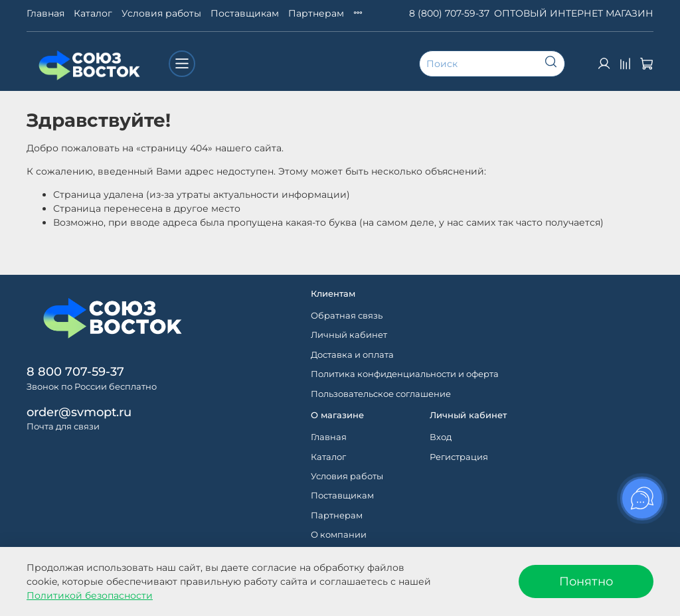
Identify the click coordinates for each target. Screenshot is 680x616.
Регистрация (459, 457)
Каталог (93, 13)
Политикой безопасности (90, 595)
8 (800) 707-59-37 (449, 13)
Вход (441, 437)
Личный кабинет (349, 335)
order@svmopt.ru (79, 412)
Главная (45, 13)
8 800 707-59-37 (75, 371)
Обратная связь (347, 316)
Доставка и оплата (352, 355)
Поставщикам (245, 13)
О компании (339, 535)
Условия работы (161, 13)
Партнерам (316, 13)
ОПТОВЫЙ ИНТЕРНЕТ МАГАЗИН (574, 13)
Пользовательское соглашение (381, 394)
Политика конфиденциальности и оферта (405, 374)
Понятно (586, 581)
